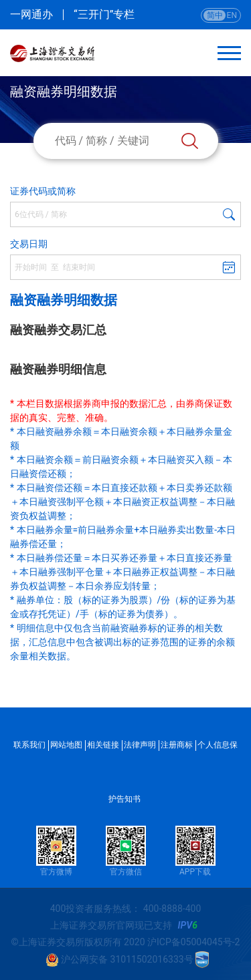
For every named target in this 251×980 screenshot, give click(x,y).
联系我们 (29, 745)
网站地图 (66, 745)
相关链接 (103, 745)
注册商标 (177, 745)
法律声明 (140, 745)
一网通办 (31, 15)
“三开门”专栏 (104, 15)
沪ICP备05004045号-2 (193, 942)
